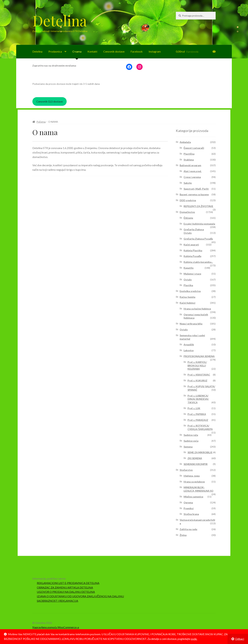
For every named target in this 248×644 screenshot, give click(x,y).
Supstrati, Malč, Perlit (196, 189)
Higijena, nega (192, 476)
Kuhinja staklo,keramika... (198, 262)
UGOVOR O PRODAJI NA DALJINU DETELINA (66, 592)
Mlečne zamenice (193, 497)
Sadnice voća (191, 441)
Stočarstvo (186, 470)
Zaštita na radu (188, 529)
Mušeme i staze (192, 274)
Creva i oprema (192, 177)
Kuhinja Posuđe (192, 256)
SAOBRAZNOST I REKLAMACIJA (58, 601)
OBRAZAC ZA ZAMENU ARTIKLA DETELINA (65, 587)
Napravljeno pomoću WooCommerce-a (56, 627)
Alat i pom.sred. (193, 171)
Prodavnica (55, 51)
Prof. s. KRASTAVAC (199, 375)
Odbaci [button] (240, 639)
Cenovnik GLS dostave (50, 101)
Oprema (188, 502)
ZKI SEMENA (195, 458)
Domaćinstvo (187, 212)
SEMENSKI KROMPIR (196, 464)
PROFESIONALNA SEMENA (199, 356)
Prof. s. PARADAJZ (198, 420)
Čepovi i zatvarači (194, 148)
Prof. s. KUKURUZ (197, 380)
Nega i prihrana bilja (191, 324)
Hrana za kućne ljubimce (197, 309)
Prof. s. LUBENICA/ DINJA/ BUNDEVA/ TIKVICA (198, 399)
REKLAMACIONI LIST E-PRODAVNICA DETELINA (68, 583)
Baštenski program (190, 165)
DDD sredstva (188, 200)
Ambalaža (185, 142)
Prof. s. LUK (194, 408)
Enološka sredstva (190, 291)
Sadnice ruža (191, 435)
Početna (41, 122)
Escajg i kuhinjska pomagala (199, 224)
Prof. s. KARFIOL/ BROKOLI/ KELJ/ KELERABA (197, 366)
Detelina (60, 20)
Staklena (189, 160)
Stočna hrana (191, 514)
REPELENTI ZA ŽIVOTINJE (198, 206)
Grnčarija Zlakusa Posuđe (198, 239)
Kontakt (92, 51)
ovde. (194, 639)
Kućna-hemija (187, 297)
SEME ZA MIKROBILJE (200, 452)
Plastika (188, 285)
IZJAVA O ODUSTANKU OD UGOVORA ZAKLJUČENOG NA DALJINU (80, 596)
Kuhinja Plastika (193, 250)
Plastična (189, 154)
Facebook (137, 51)
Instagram (155, 51)
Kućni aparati (191, 245)
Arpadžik (189, 344)
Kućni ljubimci (187, 303)
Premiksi (189, 508)
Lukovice (189, 350)
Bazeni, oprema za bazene (194, 194)
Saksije (188, 183)
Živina (183, 535)
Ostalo (188, 280)
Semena (188, 447)
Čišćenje (188, 218)
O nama (77, 51)
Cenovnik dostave (114, 51)
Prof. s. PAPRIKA (197, 414)
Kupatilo (189, 268)
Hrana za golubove (194, 482)
